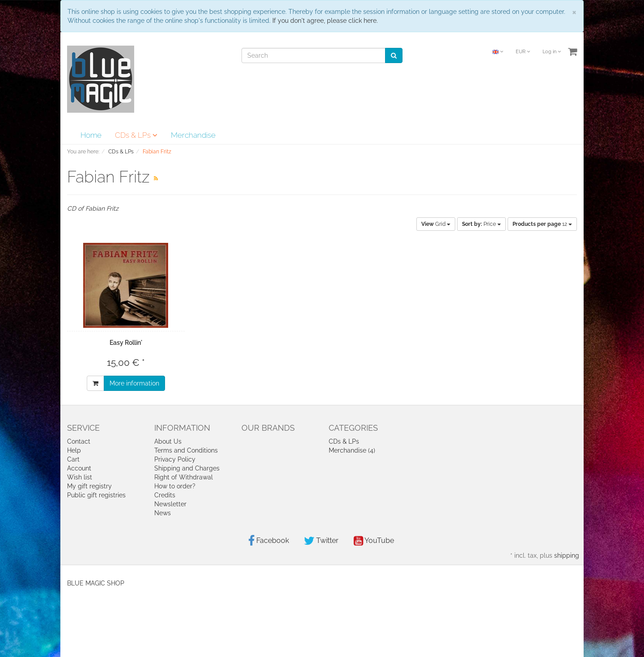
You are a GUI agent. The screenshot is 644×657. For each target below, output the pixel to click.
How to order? (175, 486)
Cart (73, 459)
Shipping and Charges (187, 468)
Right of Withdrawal (184, 477)
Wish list (80, 477)
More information (134, 383)
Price (481, 224)
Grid (436, 224)
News (163, 513)
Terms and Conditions (186, 450)
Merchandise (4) (352, 450)
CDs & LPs (136, 135)
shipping (567, 555)
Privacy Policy (175, 459)
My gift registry (89, 486)
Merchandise (193, 135)
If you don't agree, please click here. (325, 21)
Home (91, 135)
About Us (168, 441)
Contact (79, 441)
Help (74, 450)
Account (79, 468)
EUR (523, 52)
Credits (165, 495)
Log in (552, 52)
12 (542, 224)
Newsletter (170, 504)
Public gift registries (96, 495)
